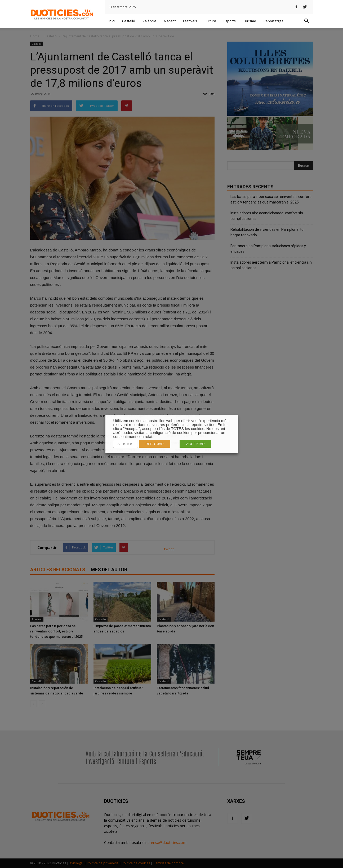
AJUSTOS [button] (126, 444)
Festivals (190, 21)
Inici (112, 21)
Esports (230, 21)
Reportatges (273, 21)
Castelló (129, 21)
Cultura (210, 21)
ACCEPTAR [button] (195, 444)
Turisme (250, 21)
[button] (307, 21)
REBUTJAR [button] (155, 444)
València (149, 21)
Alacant (170, 21)
